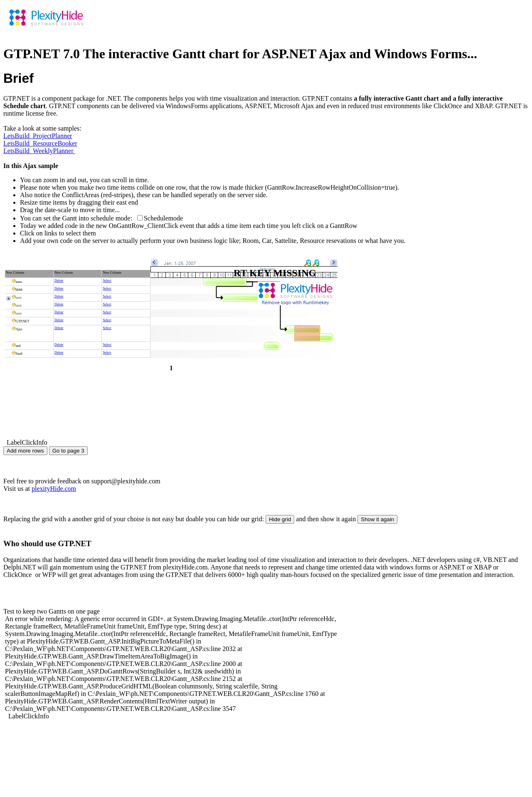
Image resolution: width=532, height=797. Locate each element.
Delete (59, 281)
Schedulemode (163, 218)
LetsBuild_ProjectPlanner (38, 136)
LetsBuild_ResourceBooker (40, 143)
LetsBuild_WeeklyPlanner (39, 151)
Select (107, 281)
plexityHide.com (54, 489)
